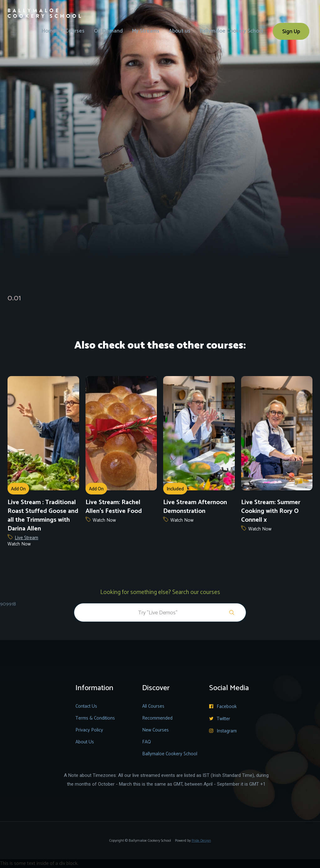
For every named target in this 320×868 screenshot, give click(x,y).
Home (49, 31)
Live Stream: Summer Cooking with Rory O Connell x (271, 511)
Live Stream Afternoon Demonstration (195, 507)
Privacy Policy (89, 730)
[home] (44, 9)
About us (180, 31)
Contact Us (86, 706)
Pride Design (201, 841)
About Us (85, 742)
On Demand (108, 31)
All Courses (153, 706)
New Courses (155, 730)
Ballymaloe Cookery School (232, 31)
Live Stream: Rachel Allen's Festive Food (114, 507)
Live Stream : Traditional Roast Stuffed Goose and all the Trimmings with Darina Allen (43, 516)
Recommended (157, 718)
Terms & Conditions (95, 718)
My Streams (146, 31)
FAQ (147, 742)
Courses (75, 31)
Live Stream (26, 538)
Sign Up (291, 32)
